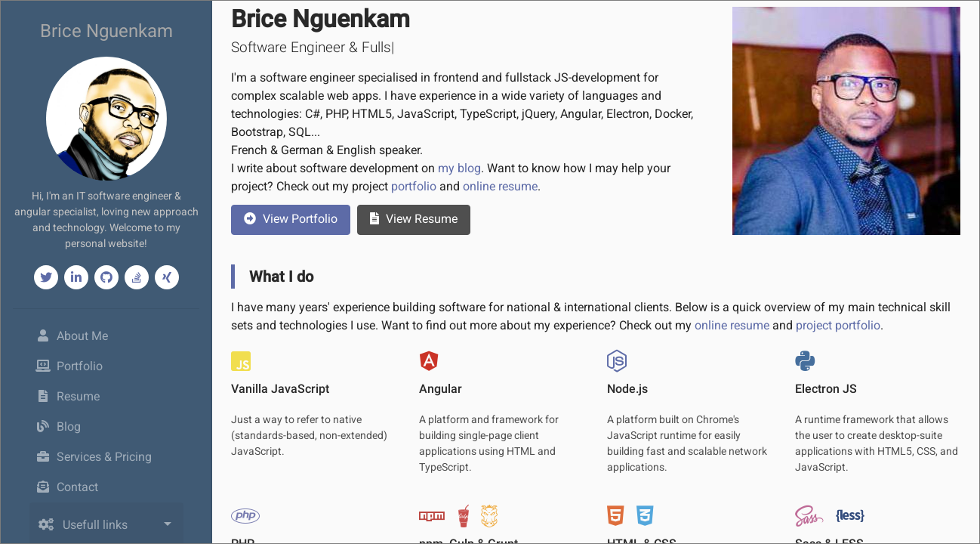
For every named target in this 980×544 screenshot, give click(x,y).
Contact (67, 487)
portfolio (414, 186)
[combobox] (106, 531)
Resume (68, 396)
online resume (500, 186)
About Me (94, 335)
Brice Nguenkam (106, 31)
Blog (59, 427)
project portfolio (838, 325)
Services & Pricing (94, 457)
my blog (459, 168)
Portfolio (69, 366)
